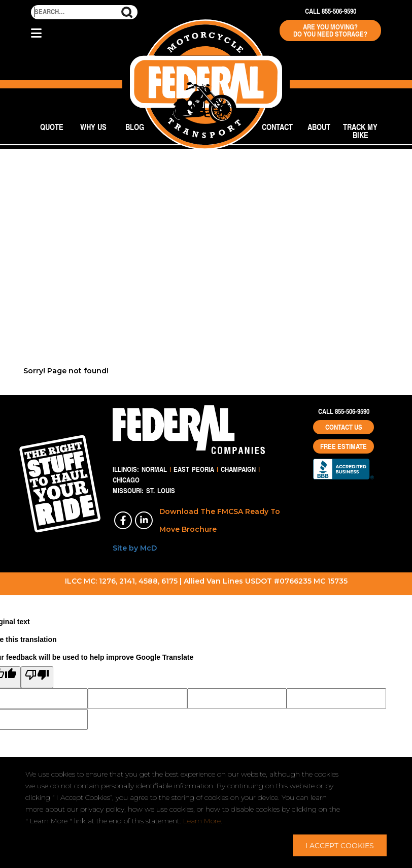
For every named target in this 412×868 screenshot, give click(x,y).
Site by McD (135, 548)
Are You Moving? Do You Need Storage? (330, 30)
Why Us (93, 127)
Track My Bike (360, 131)
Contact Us (344, 427)
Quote (52, 127)
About (319, 127)
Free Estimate (344, 446)
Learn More (202, 821)
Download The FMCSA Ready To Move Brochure (220, 520)
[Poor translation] (37, 677)
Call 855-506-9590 (331, 11)
